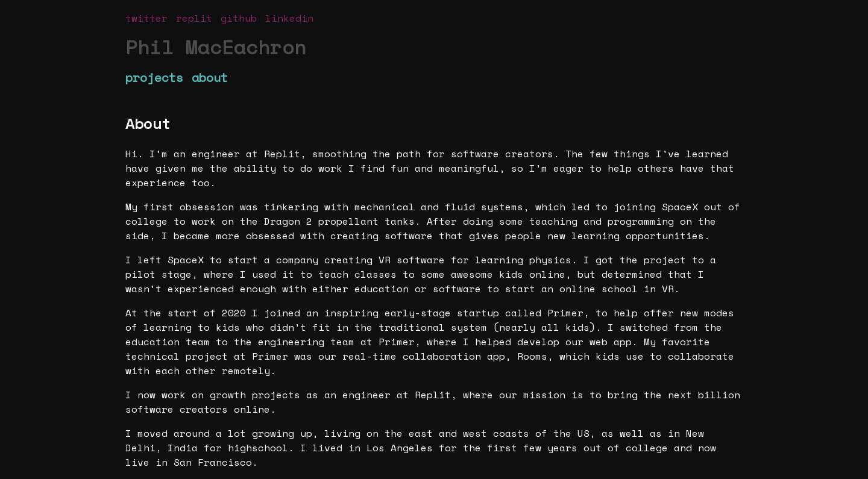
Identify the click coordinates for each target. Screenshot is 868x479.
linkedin (289, 18)
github (239, 18)
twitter (146, 18)
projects (154, 77)
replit (194, 18)
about (210, 77)
